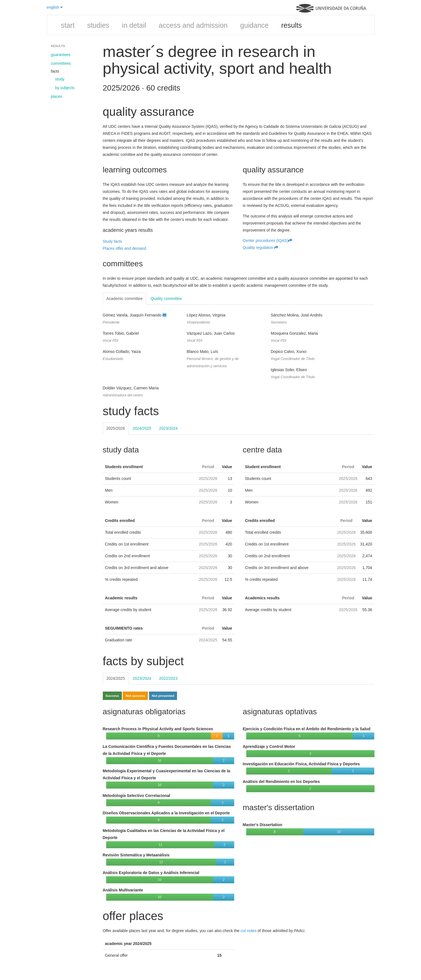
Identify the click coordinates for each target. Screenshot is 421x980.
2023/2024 (168, 428)
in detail (134, 25)
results (292, 25)
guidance (254, 25)
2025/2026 (116, 428)
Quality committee (166, 299)
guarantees (61, 55)
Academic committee (125, 299)
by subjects (65, 88)
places (57, 96)
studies (98, 25)
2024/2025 (142, 428)
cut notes (249, 931)
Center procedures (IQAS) (268, 241)
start (68, 25)
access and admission (193, 25)
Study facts (112, 241)
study (60, 79)
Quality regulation (261, 248)
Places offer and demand (125, 248)
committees (61, 63)
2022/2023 (168, 678)
